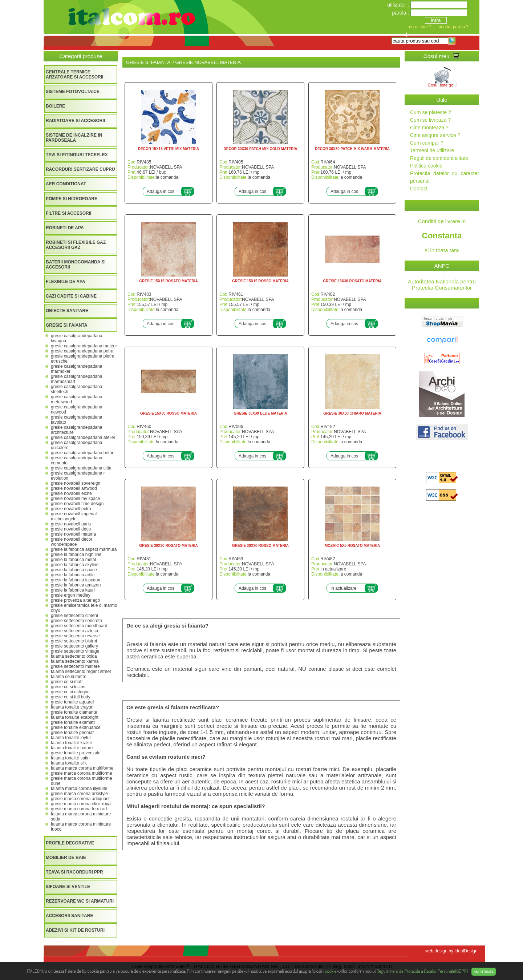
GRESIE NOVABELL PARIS (71, 524)
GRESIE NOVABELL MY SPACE (75, 499)
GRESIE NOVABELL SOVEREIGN (76, 483)
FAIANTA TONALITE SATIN (70, 758)
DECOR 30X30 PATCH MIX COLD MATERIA (261, 149)
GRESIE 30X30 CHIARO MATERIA (352, 413)
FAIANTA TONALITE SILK (69, 763)
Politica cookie (426, 166)
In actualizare (343, 588)
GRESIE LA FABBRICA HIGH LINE (76, 554)
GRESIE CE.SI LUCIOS (68, 687)
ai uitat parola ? (454, 27)
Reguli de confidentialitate (439, 158)
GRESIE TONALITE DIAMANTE (74, 712)
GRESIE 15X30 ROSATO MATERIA (352, 281)
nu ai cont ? (420, 27)
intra (436, 20)
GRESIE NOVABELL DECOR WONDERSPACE (72, 542)
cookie (331, 971)
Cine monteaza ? (429, 128)
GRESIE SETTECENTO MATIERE (75, 666)
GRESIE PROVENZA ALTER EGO (75, 600)
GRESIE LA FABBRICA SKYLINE (75, 565)
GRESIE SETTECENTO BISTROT (74, 641)
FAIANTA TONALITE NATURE (72, 748)
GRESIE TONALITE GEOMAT (72, 733)
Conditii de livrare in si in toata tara (442, 236)
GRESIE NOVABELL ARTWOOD (74, 488)
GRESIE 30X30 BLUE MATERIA (260, 413)
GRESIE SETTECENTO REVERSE (75, 636)
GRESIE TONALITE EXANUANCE (76, 727)
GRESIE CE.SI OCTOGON (70, 692)
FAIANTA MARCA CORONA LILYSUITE (79, 789)
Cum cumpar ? (427, 143)
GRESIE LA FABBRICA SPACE (74, 570)
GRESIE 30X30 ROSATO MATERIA (169, 546)
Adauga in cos (161, 191)
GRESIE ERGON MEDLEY (71, 595)
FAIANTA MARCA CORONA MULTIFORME (82, 768)
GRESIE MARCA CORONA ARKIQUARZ (80, 799)
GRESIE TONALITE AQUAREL (72, 702)
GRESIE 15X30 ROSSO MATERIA (169, 413)
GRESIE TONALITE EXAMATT (73, 722)
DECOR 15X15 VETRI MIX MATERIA (169, 149)
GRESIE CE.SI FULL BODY (71, 697)
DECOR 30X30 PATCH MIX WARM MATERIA (352, 149)
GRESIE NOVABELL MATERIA (73, 534)
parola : (401, 13)
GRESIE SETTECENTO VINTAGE (75, 651)
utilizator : (399, 5)
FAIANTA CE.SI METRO (69, 677)
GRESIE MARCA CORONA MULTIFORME (82, 773)
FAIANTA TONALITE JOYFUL (71, 738)
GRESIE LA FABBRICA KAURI (73, 590)
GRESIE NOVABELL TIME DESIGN (77, 504)
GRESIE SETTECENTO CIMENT (74, 616)
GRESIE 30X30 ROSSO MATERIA (260, 546)
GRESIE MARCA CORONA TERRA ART (79, 809)
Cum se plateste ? (431, 112)
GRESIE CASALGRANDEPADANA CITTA (81, 468)
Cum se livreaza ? (430, 120)
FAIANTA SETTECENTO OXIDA (74, 656)
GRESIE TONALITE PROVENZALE (76, 753)
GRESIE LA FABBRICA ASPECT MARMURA (84, 549)
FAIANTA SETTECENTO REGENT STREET (81, 672)
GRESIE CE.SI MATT (67, 682)
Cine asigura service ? (435, 135)
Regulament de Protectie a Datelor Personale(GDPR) (422, 971)
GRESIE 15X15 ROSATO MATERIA (169, 281)
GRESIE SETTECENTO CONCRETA (76, 621)
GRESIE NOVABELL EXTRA (71, 509)
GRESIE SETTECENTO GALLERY (74, 646)
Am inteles (484, 972)
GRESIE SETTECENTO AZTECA (74, 631)
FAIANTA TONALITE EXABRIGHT (75, 717)
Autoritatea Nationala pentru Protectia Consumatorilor (442, 285)
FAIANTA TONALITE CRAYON (72, 707)
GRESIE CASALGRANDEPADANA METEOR (84, 346)
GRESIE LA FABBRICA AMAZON (76, 585)
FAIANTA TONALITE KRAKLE (71, 743)
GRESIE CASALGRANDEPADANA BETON (83, 453)
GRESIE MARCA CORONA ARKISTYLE (79, 794)
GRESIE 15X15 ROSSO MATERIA (260, 281)
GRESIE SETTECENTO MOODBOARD (79, 626)
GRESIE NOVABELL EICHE (71, 493)
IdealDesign (466, 951)
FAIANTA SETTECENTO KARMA (75, 661)
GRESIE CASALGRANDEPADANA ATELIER (83, 437)
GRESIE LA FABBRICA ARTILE (73, 575)
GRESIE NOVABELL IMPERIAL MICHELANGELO (74, 516)
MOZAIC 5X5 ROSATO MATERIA (352, 546)
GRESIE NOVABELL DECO (71, 529)
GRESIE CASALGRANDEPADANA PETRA (82, 351)
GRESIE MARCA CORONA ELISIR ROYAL (81, 804)
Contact (419, 189)
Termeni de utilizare (432, 150)
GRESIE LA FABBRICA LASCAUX (75, 580)
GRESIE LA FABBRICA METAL (73, 560)
